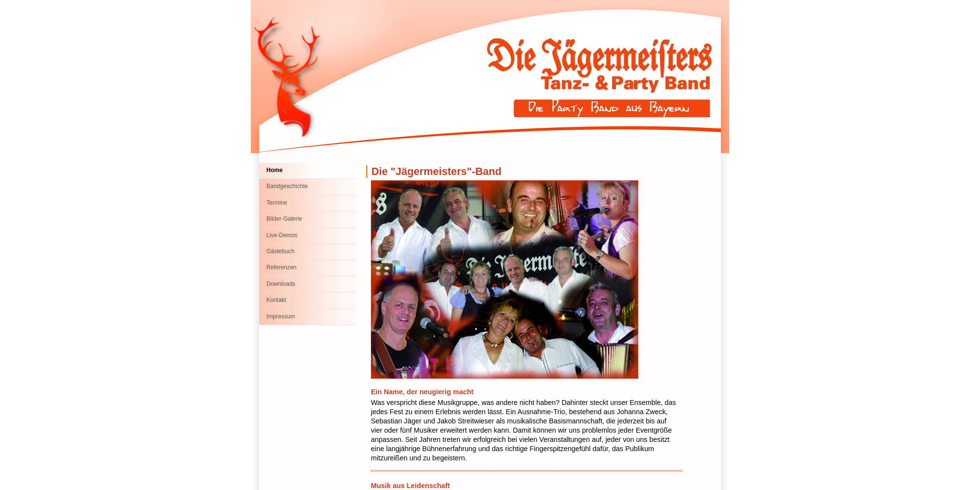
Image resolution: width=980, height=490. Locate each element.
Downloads (281, 284)
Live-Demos (282, 235)
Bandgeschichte (287, 186)
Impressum (281, 316)
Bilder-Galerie (284, 219)
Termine (277, 203)
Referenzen (281, 267)
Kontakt (276, 300)
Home (274, 170)
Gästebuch (280, 251)
